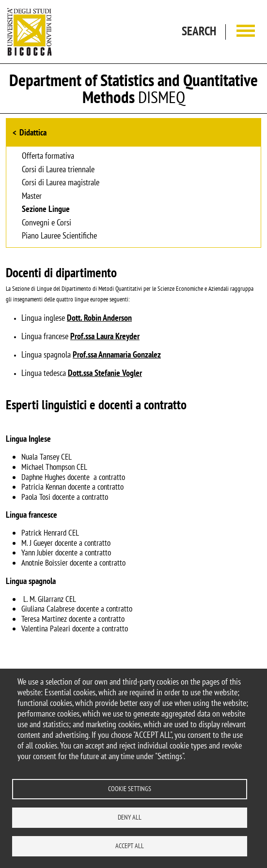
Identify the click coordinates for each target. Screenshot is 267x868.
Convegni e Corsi (47, 223)
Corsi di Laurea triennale (58, 170)
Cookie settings (130, 789)
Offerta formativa (48, 156)
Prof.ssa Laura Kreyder (105, 336)
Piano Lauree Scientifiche (59, 236)
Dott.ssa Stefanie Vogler (105, 373)
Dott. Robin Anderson (99, 318)
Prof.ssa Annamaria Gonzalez (117, 354)
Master (32, 196)
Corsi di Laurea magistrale (61, 183)
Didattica (33, 132)
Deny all (130, 817)
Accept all (130, 846)
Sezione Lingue (46, 210)
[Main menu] (246, 32)
